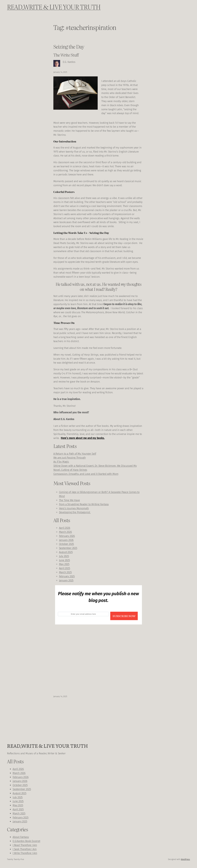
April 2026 (65, 528)
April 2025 (65, 568)
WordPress (185, 859)
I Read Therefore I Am (25, 845)
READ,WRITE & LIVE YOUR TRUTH (54, 7)
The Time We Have (69, 500)
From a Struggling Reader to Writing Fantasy (84, 504)
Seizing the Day (69, 47)
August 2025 (66, 552)
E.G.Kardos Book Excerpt (26, 841)
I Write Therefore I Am (25, 853)
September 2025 (68, 548)
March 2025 (65, 572)
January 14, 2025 (60, 696)
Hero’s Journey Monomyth (74, 508)
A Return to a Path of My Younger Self (75, 454)
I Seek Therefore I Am (25, 849)
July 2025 (64, 556)
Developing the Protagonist (75, 512)
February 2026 (67, 536)
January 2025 (66, 580)
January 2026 (66, 540)
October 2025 (66, 544)
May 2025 (64, 564)
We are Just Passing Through (70, 458)
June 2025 (64, 560)
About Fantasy (21, 837)
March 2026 (65, 532)
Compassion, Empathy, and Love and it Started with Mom (86, 474)
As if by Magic (61, 462)
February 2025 (67, 576)
